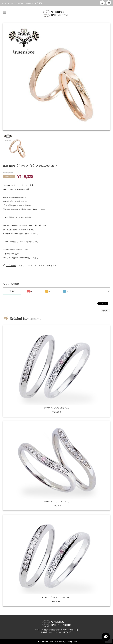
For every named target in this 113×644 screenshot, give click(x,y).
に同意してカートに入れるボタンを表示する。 (32, 266)
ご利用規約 (11, 266)
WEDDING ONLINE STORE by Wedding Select (59, 642)
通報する (106, 311)
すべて (12, 291)
